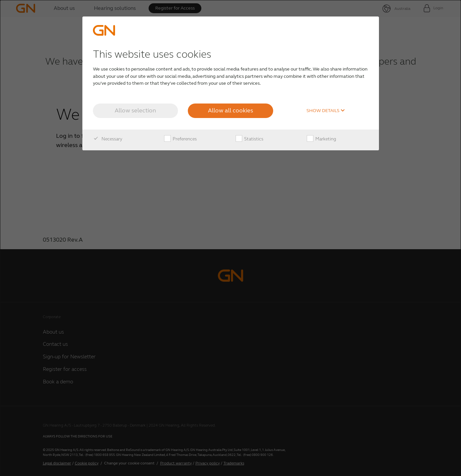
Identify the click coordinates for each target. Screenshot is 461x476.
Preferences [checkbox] (180, 139)
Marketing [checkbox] (321, 139)
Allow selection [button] (135, 110)
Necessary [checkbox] (108, 139)
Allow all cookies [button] (230, 110)
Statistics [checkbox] (249, 139)
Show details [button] (326, 111)
